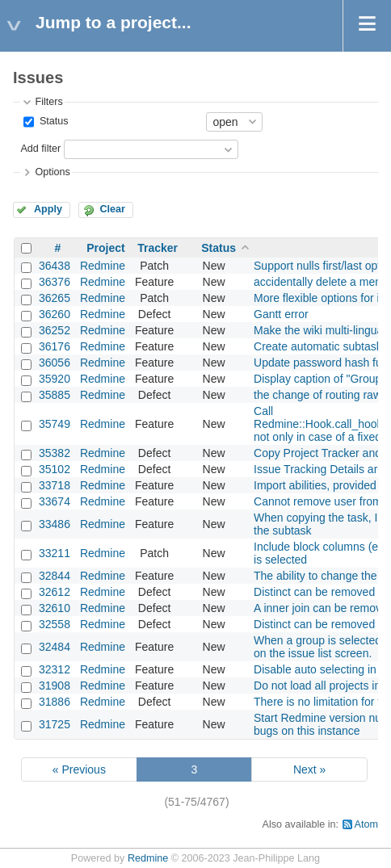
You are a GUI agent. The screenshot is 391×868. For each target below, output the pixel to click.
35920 (55, 379)
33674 (55, 501)
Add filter (40, 149)
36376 (55, 282)
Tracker (158, 248)
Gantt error (281, 314)
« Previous (79, 769)
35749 (55, 424)
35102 (55, 469)
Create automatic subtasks (321, 346)
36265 (55, 298)
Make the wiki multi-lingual (320, 330)
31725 (55, 724)
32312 (55, 669)
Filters (48, 102)
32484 (55, 647)
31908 (55, 686)
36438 (55, 266)
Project (105, 248)
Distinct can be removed (314, 624)
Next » (309, 769)
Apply (48, 209)
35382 (55, 453)
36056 (55, 363)
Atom (366, 824)
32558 (55, 624)
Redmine (103, 266)
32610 (55, 608)
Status (52, 121)
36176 (55, 346)
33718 (55, 485)
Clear (112, 209)
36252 (55, 330)
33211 (55, 553)
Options (52, 172)
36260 (55, 314)
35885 (55, 395)
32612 (55, 592)
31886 (55, 702)
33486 (55, 524)
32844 (55, 576)
